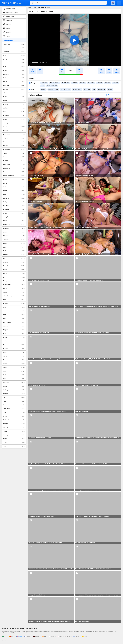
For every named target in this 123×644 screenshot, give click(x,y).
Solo (14, 379)
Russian (14, 349)
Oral (14, 300)
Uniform (14, 424)
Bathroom (14, 78)
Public (14, 334)
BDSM (14, 70)
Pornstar (14, 326)
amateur (100, 83)
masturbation (52, 86)
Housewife (14, 228)
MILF (14, 258)
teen (43, 86)
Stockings (14, 382)
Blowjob (14, 101)
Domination (14, 172)
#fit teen (87, 89)
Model (14, 273)
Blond (14, 97)
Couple (14, 153)
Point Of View (14, 322)
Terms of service (14, 628)
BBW (14, 67)
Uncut (14, 416)
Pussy (14, 337)
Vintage (14, 428)
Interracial (14, 236)
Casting (14, 123)
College (14, 146)
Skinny (14, 367)
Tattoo (14, 397)
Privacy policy (29, 628)
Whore (14, 439)
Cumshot (14, 161)
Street (14, 386)
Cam (14, 112)
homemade (65, 83)
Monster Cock (14, 285)
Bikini (14, 93)
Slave (14, 371)
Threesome (14, 409)
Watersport (14, 435)
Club (14, 142)
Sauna (14, 352)
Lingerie (14, 255)
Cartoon (14, 119)
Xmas (14, 443)
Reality (14, 341)
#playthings (77, 89)
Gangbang (14, 210)
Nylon (14, 288)
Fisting (14, 202)
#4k (94, 89)
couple (108, 83)
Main (29, 8)
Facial (14, 191)
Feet (14, 194)
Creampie (14, 157)
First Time (14, 198)
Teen (14, 401)
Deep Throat (14, 164)
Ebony (14, 179)
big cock (91, 83)
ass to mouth (54, 83)
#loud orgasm (65, 89)
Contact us (5, 628)
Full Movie (14, 206)
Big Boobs (14, 86)
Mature (14, 270)
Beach (14, 82)
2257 (36, 628)
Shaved (14, 364)
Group (14, 213)
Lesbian (14, 251)
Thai (14, 405)
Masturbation (14, 266)
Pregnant (14, 330)
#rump (43, 89)
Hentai (14, 221)
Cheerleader (14, 134)
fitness (115, 83)
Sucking (14, 390)
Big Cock (14, 89)
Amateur (14, 48)
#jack (110, 89)
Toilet (14, 412)
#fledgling (102, 89)
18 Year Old (14, 44)
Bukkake (14, 108)
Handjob (14, 217)
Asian (14, 63)
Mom (14, 277)
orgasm (74, 83)
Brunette (14, 104)
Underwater (14, 420)
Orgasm (14, 303)
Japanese (14, 240)
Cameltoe (14, 116)
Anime (14, 59)
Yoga (14, 446)
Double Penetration (14, 176)
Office (14, 292)
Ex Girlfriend (14, 187)
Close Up (14, 138)
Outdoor (14, 311)
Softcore (14, 375)
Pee (14, 318)
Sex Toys (14, 360)
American (14, 52)
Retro (14, 345)
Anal (14, 55)
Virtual (14, 431)
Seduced (14, 356)
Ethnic (14, 183)
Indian (14, 232)
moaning (83, 83)
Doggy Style (14, 168)
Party (14, 315)
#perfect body (53, 89)
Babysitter (14, 74)
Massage (14, 262)
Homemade (14, 225)
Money (14, 281)
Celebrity (14, 131)
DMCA (22, 628)
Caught (14, 127)
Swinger (14, 394)
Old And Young (14, 296)
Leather (14, 247)
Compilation (14, 149)
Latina (14, 243)
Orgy (14, 307)
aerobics (44, 83)
